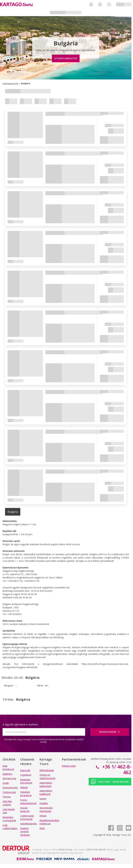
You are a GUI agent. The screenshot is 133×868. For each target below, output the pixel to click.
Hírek (42, 828)
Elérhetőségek (47, 770)
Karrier (43, 799)
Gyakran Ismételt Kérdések (25, 832)
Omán (6, 783)
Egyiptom (7, 774)
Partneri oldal (69, 766)
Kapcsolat (25, 770)
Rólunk (43, 816)
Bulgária (13, 512)
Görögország (9, 778)
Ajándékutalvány (29, 824)
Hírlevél (24, 787)
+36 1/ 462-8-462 (116, 769)
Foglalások (26, 775)
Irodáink (44, 803)
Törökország (9, 792)
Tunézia (7, 797)
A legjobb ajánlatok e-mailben (20, 724)
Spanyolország (10, 788)
